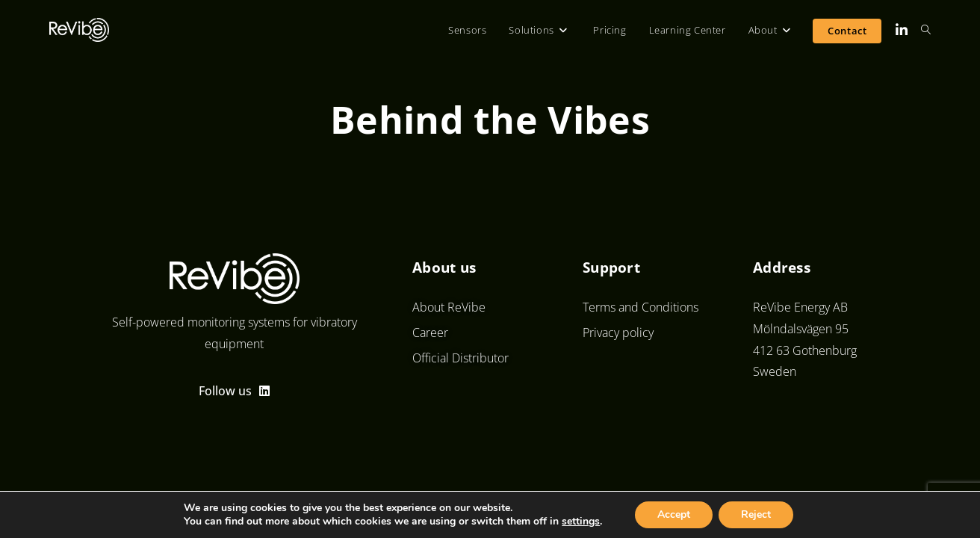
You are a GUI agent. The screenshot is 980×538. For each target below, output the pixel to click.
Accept (674, 514)
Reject (756, 514)
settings (581, 522)
